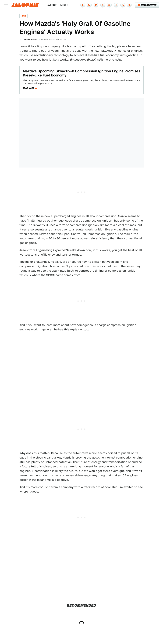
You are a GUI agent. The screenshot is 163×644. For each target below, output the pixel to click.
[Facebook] (83, 5)
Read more (29, 88)
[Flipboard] (96, 5)
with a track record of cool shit (96, 487)
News (64, 5)
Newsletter (147, 5)
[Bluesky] (89, 5)
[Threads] (109, 5)
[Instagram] (116, 5)
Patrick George (30, 39)
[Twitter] (103, 5)
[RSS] (129, 5)
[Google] (123, 5)
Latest (52, 5)
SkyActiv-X (109, 51)
